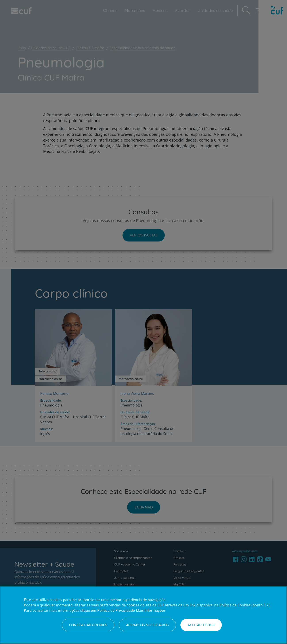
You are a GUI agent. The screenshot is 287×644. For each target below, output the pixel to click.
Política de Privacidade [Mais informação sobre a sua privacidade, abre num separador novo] (116, 610)
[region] (143, 615)
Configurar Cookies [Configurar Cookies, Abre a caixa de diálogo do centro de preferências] (88, 625)
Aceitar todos (201, 625)
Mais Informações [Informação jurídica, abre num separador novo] (151, 610)
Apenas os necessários (147, 625)
